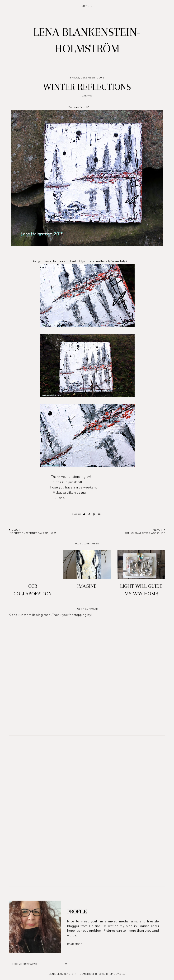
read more (75, 944)
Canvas (87, 96)
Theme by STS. (115, 974)
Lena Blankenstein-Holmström (71, 974)
